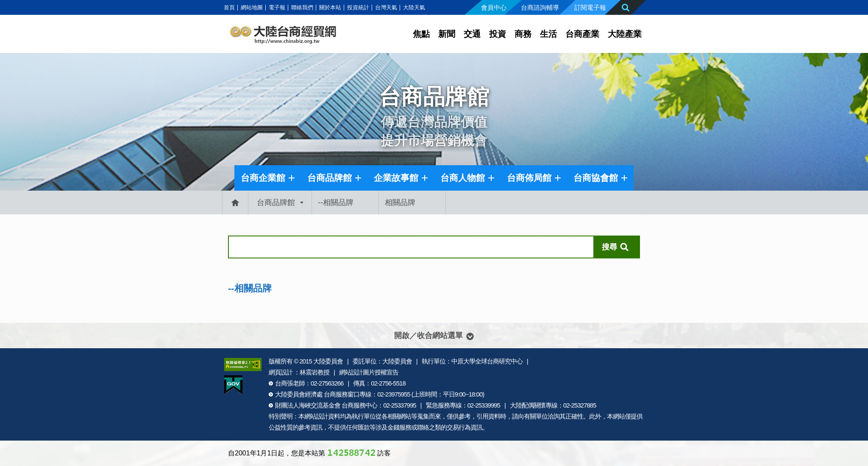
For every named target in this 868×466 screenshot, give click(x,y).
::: (219, 7)
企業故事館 (396, 178)
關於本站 (330, 7)
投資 (498, 34)
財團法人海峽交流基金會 (308, 405)
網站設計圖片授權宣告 (369, 372)
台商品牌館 (330, 178)
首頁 (229, 7)
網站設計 (316, 416)
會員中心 (494, 7)
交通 (472, 34)
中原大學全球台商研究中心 (487, 361)
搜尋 (609, 247)
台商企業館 (263, 178)
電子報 (277, 7)
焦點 (421, 34)
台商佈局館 (529, 178)
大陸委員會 (328, 361)
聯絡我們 (302, 7)
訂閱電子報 (590, 7)
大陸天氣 (414, 7)
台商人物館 (463, 178)
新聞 (447, 34)
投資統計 (358, 7)
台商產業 (582, 34)
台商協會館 (596, 178)
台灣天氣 (386, 7)
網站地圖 (252, 7)
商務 (523, 34)
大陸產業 (625, 34)
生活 (548, 34)
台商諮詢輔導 (540, 7)
